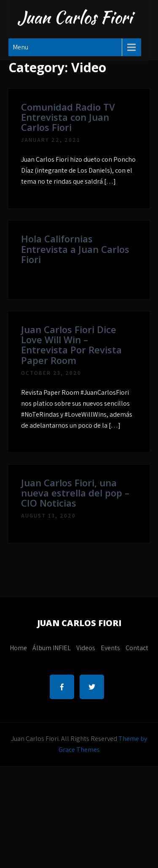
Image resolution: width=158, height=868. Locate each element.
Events (110, 648)
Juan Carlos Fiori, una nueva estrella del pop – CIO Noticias (75, 493)
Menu (20, 47)
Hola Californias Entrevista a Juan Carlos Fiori (75, 249)
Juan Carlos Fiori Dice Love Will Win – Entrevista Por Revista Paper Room (71, 345)
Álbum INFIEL (52, 648)
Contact (137, 648)
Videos (86, 648)
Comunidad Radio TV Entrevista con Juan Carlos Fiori (68, 117)
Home (18, 648)
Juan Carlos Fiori (75, 17)
